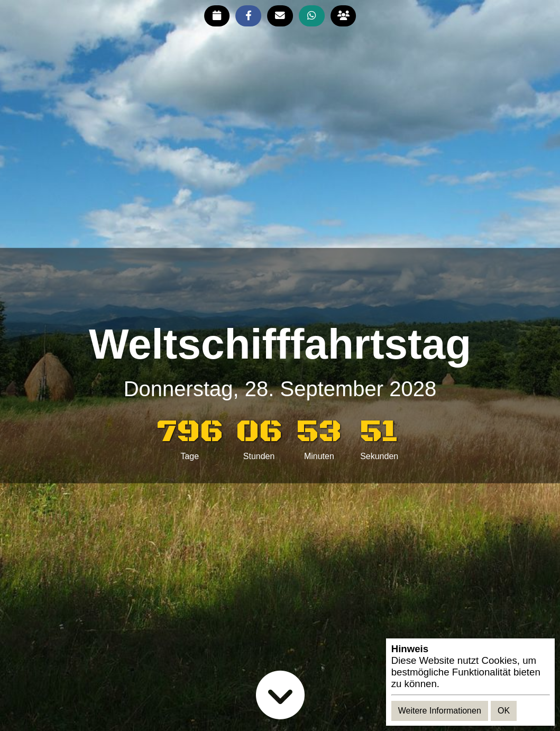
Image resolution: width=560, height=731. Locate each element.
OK (504, 711)
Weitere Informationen (440, 711)
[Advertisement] (280, 285)
